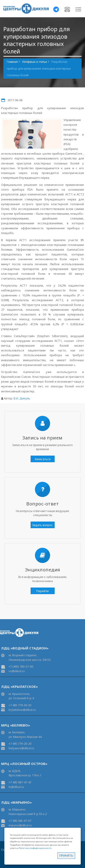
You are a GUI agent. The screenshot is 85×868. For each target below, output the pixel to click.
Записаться (43, 459)
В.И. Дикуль (22, 398)
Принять (66, 855)
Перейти (42, 591)
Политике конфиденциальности (35, 848)
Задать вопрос (42, 525)
